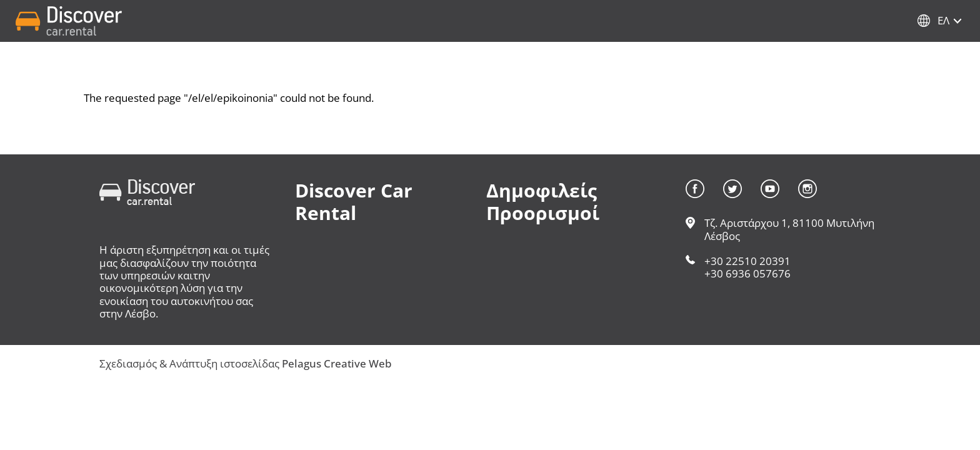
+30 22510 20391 (747, 261)
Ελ (943, 20)
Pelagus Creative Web (337, 363)
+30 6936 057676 (747, 273)
